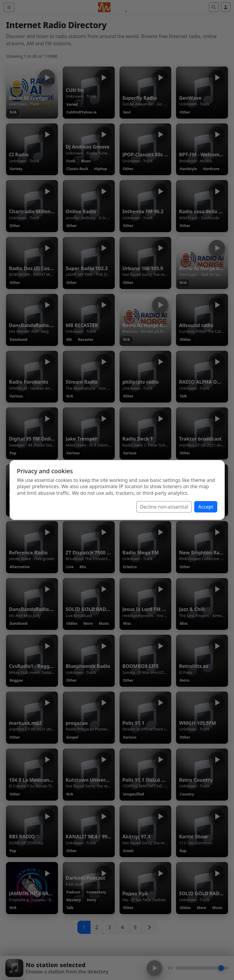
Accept (206, 507)
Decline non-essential (164, 507)
